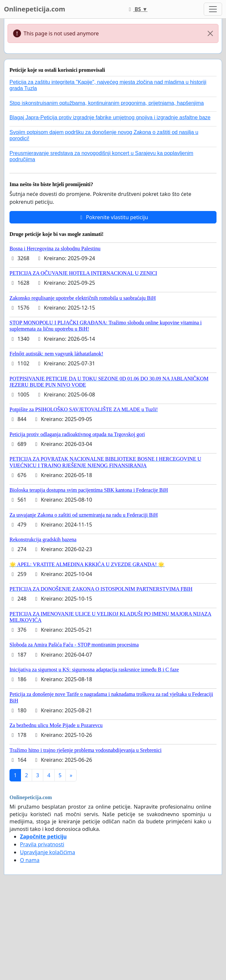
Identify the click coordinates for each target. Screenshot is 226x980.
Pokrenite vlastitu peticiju (113, 217)
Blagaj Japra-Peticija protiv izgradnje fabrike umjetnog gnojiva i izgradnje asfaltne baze (110, 117)
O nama (30, 860)
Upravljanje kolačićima (47, 852)
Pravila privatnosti (42, 844)
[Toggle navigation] (213, 9)
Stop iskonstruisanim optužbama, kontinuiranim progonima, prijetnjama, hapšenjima (107, 103)
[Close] (210, 33)
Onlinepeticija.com (35, 9)
